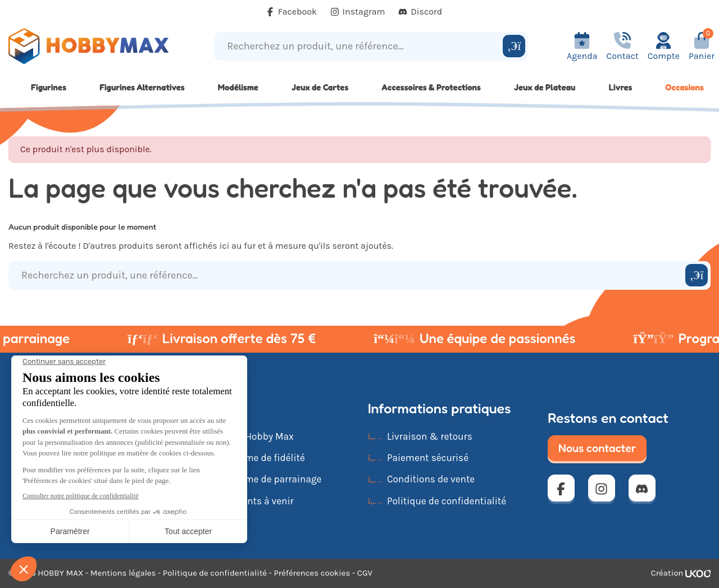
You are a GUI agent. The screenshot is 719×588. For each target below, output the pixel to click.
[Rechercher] (514, 46)
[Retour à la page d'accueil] (90, 46)
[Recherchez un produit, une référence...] (360, 46)
